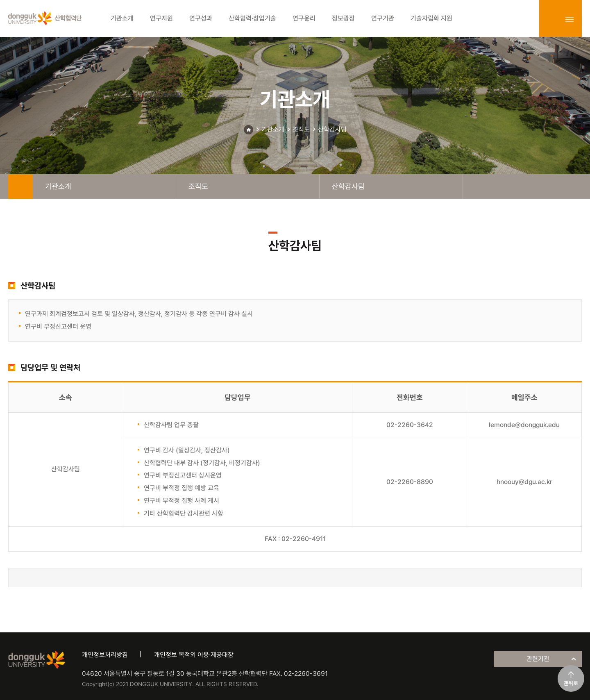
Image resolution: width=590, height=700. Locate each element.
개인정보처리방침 (105, 655)
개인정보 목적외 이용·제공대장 (194, 655)
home (20, 186)
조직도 (301, 129)
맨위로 (571, 683)
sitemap (570, 19)
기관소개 (273, 129)
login (551, 19)
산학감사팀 (332, 129)
